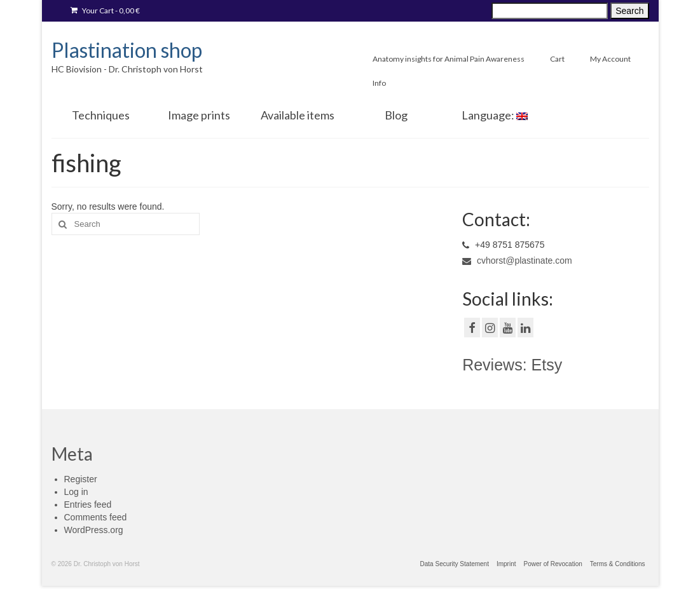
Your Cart (105, 10)
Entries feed (88, 504)
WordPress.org (94, 530)
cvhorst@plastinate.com (517, 261)
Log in (76, 492)
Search (629, 11)
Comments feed (96, 517)
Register (81, 479)
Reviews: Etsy (512, 365)
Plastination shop (127, 50)
